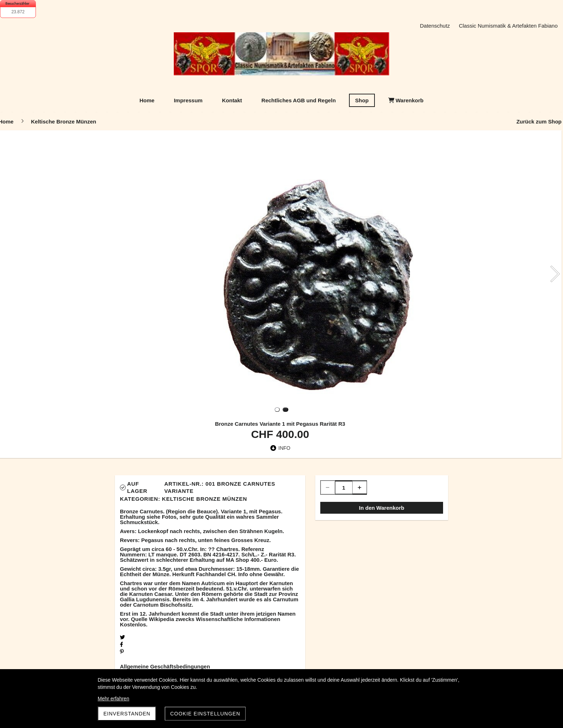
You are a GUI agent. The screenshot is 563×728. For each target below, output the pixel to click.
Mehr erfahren (113, 699)
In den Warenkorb (382, 508)
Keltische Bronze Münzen (204, 499)
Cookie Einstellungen (205, 714)
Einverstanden (127, 714)
